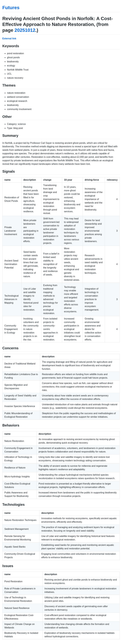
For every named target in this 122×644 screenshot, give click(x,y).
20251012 (25, 30)
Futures (11, 8)
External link (9, 39)
